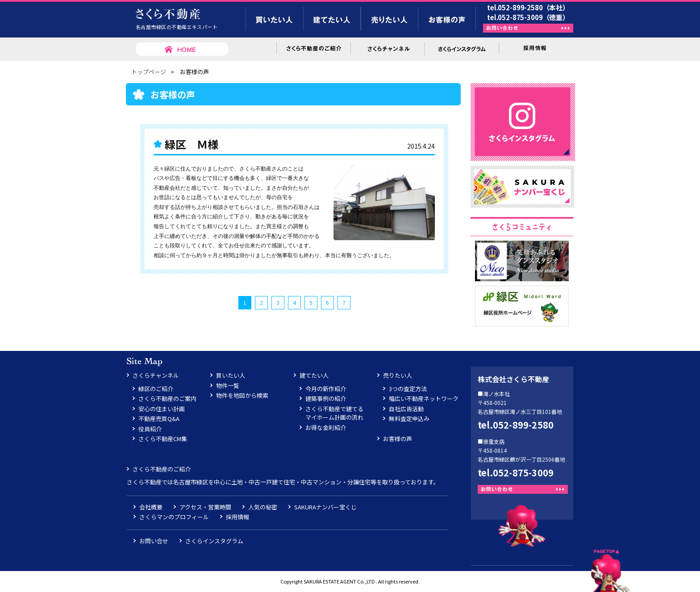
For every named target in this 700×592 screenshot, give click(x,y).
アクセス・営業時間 (205, 507)
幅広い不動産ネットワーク (424, 398)
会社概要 (151, 507)
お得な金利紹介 (326, 427)
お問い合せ (154, 541)
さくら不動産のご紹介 (162, 469)
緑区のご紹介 (156, 389)
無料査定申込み (409, 419)
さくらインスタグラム (214, 541)
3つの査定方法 (408, 389)
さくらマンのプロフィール (174, 517)
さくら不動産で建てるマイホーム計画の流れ (334, 413)
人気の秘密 (263, 507)
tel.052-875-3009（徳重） (528, 17)
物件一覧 (228, 386)
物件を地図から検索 (242, 395)
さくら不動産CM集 (163, 439)
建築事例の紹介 (326, 398)
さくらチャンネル (156, 375)
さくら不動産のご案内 (167, 398)
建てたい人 (314, 375)
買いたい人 (231, 375)
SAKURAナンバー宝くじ (325, 507)
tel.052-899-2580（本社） (528, 7)
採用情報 (237, 517)
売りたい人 (398, 375)
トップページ (149, 72)
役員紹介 (150, 429)
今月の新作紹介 (326, 389)
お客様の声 (398, 439)
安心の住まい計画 (162, 409)
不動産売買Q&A (159, 419)
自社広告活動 (406, 409)
